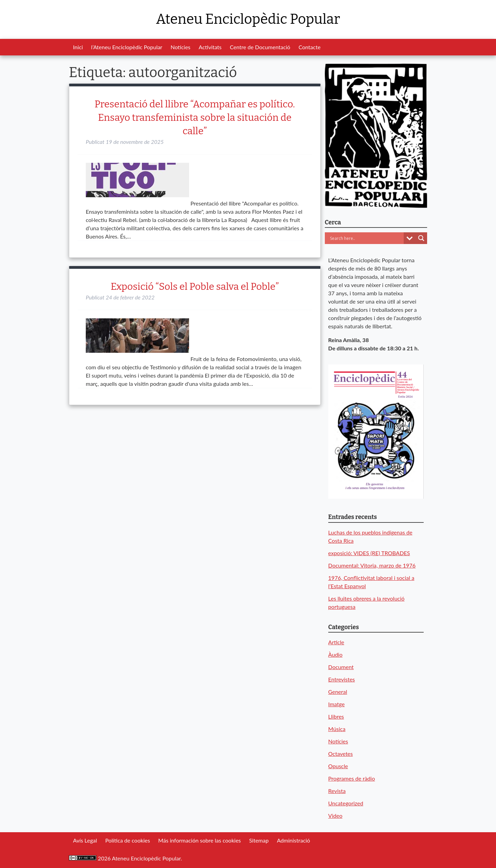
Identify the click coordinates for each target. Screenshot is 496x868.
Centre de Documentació (260, 47)
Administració (293, 840)
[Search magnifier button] (421, 238)
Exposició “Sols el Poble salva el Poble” (195, 287)
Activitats (210, 47)
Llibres (336, 716)
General (338, 692)
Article (336, 642)
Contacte (310, 47)
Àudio (335, 654)
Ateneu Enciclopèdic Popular (248, 19)
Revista (337, 791)
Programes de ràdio (352, 778)
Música (337, 729)
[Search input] (366, 238)
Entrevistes (342, 679)
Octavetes (340, 754)
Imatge (337, 704)
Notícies (180, 47)
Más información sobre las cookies (199, 840)
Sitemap (259, 840)
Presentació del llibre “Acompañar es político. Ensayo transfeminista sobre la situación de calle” (195, 118)
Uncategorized (346, 803)
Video (335, 816)
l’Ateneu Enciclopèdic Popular (127, 47)
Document (341, 667)
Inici (78, 47)
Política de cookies (127, 840)
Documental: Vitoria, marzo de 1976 (372, 565)
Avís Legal (85, 840)
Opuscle (338, 766)
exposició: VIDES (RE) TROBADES (369, 553)
